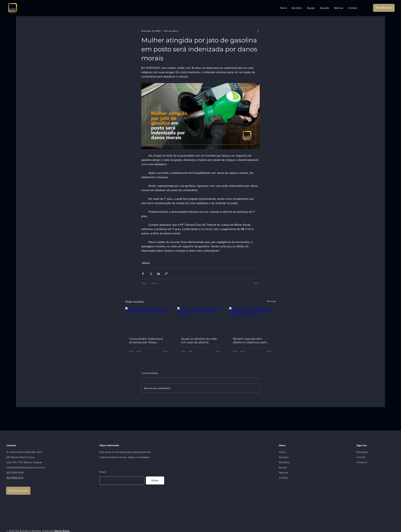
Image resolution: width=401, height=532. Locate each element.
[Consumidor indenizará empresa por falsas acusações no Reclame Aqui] (149, 320)
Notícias (146, 263)
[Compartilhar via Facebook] (143, 274)
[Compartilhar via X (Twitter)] (151, 274)
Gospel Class (340, 463)
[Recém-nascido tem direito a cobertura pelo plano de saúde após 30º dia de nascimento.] (252, 320)
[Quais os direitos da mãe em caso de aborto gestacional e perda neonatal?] (201, 320)
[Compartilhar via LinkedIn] (158, 274)
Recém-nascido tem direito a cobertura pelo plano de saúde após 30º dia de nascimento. (251, 341)
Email (102, 472)
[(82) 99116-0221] (384, 8)
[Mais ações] (258, 31)
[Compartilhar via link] (166, 274)
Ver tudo (271, 301)
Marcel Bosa (333, 455)
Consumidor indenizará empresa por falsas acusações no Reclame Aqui (146, 341)
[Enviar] (155, 480)
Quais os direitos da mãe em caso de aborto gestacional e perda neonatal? (199, 341)
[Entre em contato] (18, 491)
